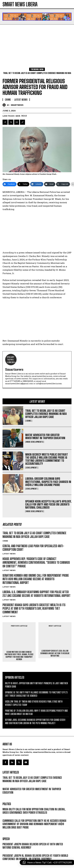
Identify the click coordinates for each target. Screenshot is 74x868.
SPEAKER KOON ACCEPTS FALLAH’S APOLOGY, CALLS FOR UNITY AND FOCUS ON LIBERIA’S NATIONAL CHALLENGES (48, 504)
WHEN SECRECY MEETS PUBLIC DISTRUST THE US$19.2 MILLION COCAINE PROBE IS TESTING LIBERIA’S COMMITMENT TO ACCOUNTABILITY (47, 459)
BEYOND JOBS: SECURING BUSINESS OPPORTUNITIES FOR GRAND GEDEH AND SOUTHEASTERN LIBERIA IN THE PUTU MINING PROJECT (35, 711)
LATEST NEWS (9, 554)
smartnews (17, 105)
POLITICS (6, 806)
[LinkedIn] (37, 184)
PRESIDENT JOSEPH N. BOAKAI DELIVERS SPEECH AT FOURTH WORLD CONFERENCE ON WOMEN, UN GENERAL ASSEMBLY (35, 847)
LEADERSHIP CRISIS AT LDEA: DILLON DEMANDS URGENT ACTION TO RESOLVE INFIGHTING (55, 642)
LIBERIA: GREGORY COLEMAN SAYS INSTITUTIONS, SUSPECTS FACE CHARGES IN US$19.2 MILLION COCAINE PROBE (48, 482)
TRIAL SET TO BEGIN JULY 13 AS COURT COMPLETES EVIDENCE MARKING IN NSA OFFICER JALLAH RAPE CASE (46, 414)
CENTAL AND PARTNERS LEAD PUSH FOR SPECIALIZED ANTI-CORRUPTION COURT (33, 548)
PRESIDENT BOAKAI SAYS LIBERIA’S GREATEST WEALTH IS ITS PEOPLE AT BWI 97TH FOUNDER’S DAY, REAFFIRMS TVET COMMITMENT (34, 609)
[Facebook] (10, 184)
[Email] (50, 184)
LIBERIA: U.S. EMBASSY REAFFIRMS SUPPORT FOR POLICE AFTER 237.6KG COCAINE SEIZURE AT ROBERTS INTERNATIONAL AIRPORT (36, 594)
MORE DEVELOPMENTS (35, 442)
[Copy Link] (63, 184)
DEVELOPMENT (32, 468)
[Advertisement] (37, 44)
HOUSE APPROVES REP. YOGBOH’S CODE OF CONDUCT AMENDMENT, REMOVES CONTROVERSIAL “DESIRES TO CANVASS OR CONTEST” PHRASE (36, 562)
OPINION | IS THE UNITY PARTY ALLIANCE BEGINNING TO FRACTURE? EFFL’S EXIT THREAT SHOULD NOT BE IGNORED (36, 684)
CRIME (29, 421)
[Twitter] (23, 184)
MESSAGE (6, 841)
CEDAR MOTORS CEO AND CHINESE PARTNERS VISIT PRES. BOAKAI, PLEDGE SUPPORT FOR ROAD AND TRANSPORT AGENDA (19, 646)
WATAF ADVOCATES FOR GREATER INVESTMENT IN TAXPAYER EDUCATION (45, 436)
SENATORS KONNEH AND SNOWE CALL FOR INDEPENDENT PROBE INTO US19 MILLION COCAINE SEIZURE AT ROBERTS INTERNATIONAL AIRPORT (36, 579)
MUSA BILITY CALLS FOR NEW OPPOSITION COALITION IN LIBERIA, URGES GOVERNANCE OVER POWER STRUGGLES (34, 801)
